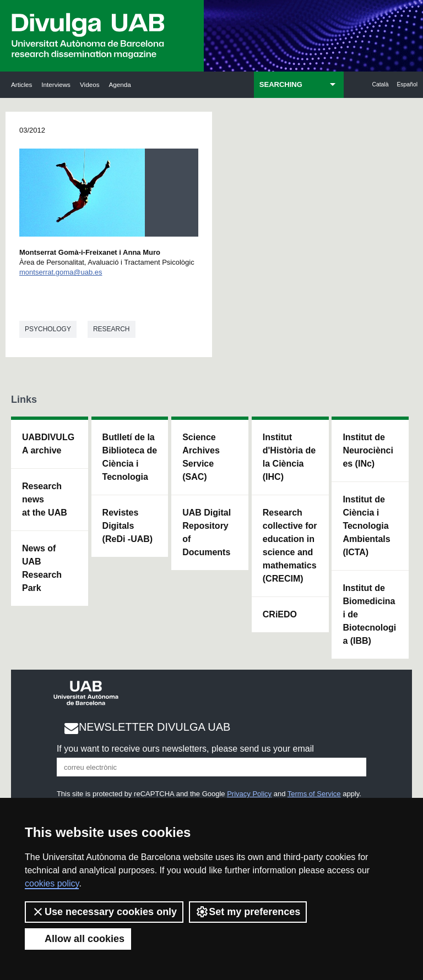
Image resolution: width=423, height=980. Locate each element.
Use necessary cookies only (104, 912)
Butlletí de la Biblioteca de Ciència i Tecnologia (130, 457)
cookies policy (52, 883)
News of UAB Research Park (42, 568)
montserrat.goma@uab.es (61, 272)
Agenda (120, 84)
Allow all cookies (78, 939)
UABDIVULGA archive (48, 444)
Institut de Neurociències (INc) (368, 450)
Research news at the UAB (45, 499)
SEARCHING (281, 84)
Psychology (48, 329)
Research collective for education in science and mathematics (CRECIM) (290, 546)
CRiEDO (280, 614)
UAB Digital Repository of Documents (207, 532)
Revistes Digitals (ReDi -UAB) (128, 526)
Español (407, 84)
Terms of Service (314, 794)
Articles (21, 84)
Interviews (56, 84)
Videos (90, 84)
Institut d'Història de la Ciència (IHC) (289, 457)
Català (380, 84)
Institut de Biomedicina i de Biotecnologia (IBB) (369, 614)
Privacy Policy (249, 794)
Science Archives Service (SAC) (201, 457)
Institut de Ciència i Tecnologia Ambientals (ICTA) (366, 526)
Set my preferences (248, 912)
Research (112, 329)
